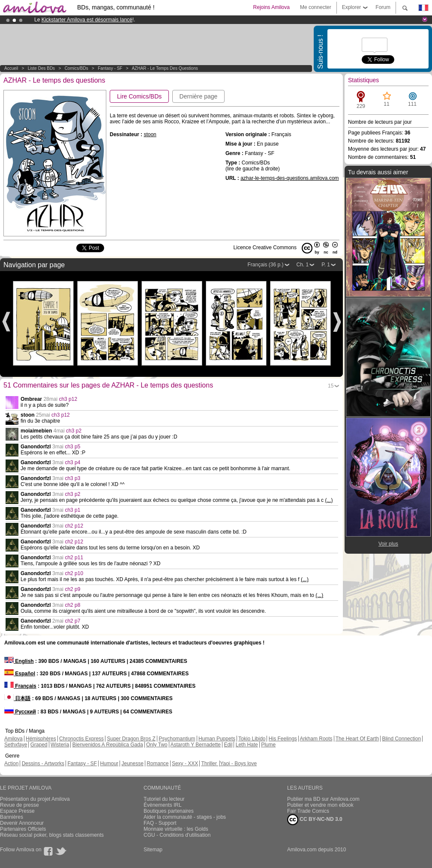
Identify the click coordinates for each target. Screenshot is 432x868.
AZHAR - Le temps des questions (165, 68)
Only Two (157, 745)
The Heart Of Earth (357, 739)
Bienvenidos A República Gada (108, 745)
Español (20, 674)
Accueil (11, 68)
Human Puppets (217, 739)
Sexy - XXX (185, 764)
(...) (329, 500)
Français (20, 686)
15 (331, 386)
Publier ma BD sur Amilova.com (323, 799)
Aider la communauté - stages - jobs (185, 817)
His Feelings (283, 739)
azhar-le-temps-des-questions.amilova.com (289, 178)
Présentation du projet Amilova (35, 799)
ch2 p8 (72, 605)
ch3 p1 (72, 510)
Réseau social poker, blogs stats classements (52, 835)
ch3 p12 (68, 399)
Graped (39, 745)
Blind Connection (401, 739)
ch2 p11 (74, 558)
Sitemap (153, 850)
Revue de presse (19, 805)
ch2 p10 (74, 573)
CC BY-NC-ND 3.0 (315, 820)
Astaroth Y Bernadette (195, 745)
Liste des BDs (41, 68)
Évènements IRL (163, 805)
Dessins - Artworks (43, 764)
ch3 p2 (74, 431)
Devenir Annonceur (22, 823)
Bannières (12, 817)
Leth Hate (247, 745)
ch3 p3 (72, 478)
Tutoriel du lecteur (164, 799)
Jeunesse (132, 764)
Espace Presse (17, 811)
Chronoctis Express (81, 739)
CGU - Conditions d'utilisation (177, 835)
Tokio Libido (252, 739)
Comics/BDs (76, 68)
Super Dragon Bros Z (131, 739)
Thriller (210, 764)
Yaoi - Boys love (238, 764)
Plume (268, 745)
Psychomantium (177, 739)
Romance (157, 764)
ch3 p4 (72, 462)
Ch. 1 (303, 265)
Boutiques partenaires (169, 811)
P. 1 (326, 265)
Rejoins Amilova (271, 7)
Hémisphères (41, 739)
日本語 (17, 698)
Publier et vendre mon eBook (320, 805)
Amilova (13, 739)
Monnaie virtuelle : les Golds (176, 829)
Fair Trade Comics (308, 811)
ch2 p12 (74, 526)
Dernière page (199, 96)
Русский (20, 712)
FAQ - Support (160, 823)
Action (11, 764)
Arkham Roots (316, 739)
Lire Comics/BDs (139, 96)
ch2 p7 (72, 621)
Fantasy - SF (110, 68)
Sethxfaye (16, 745)
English (19, 661)
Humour (109, 764)
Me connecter (316, 7)
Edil (228, 745)
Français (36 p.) (265, 265)
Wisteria (60, 745)
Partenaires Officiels (23, 829)
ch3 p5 (72, 447)
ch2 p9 (72, 589)
